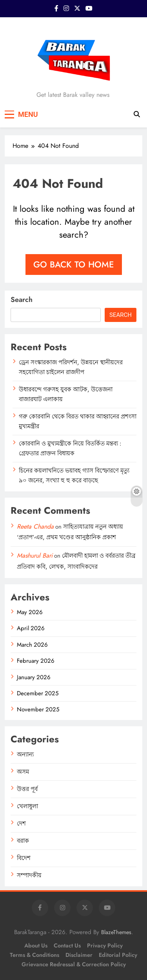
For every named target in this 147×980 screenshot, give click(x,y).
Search (22, 300)
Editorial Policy (118, 955)
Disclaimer (79, 955)
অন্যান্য (25, 755)
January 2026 (34, 677)
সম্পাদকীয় (29, 875)
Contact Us (67, 945)
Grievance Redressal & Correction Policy (74, 964)
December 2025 (38, 693)
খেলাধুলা (27, 806)
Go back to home (74, 264)
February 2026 (36, 661)
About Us (36, 945)
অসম (23, 772)
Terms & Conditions (34, 955)
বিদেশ (24, 858)
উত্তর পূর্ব (27, 789)
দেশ (21, 824)
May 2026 (30, 612)
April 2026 (31, 628)
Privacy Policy (105, 945)
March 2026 (32, 645)
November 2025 (38, 709)
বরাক (23, 841)
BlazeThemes (116, 932)
